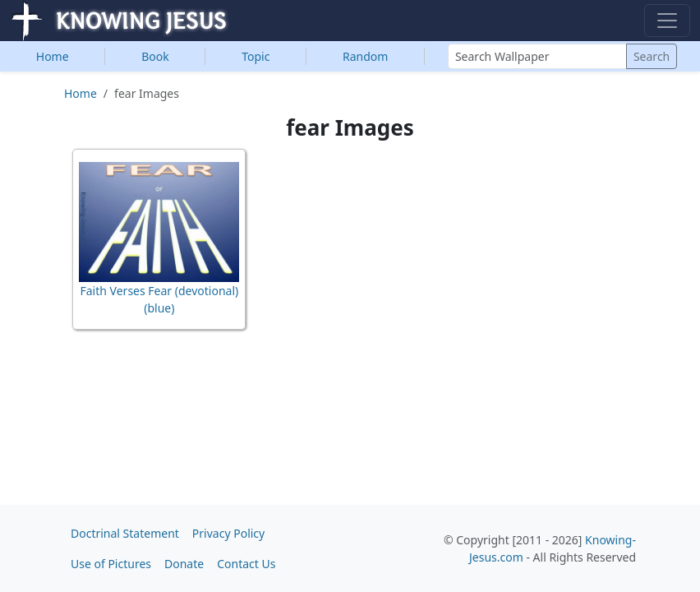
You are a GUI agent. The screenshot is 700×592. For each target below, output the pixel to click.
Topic (256, 56)
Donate (184, 564)
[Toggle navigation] (667, 21)
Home (53, 56)
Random (365, 56)
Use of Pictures (111, 564)
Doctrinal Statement (125, 533)
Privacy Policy (228, 533)
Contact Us (246, 564)
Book (155, 56)
